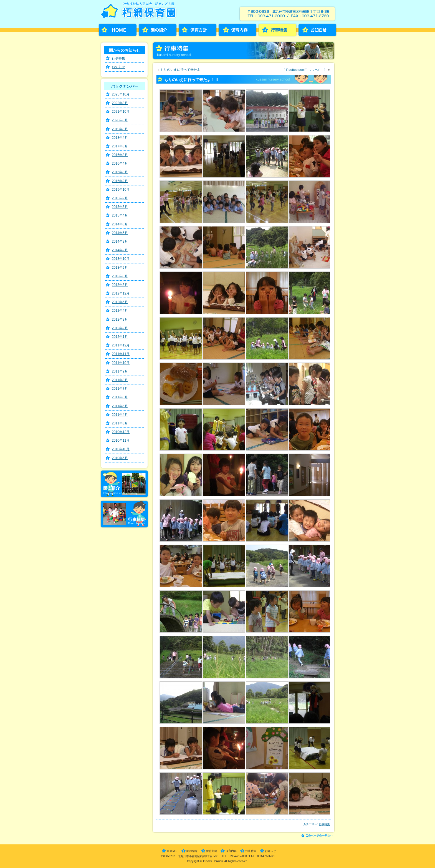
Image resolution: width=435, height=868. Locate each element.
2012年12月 (121, 293)
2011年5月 (120, 406)
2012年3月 (120, 319)
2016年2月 (120, 181)
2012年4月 (120, 311)
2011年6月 (120, 397)
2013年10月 (121, 259)
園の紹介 (158, 30)
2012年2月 (120, 328)
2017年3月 (120, 146)
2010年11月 (121, 441)
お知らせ (317, 30)
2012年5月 (120, 302)
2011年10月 (121, 363)
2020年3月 (120, 120)
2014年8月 (120, 224)
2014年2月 (120, 250)
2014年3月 (120, 241)
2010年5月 (120, 458)
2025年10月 (121, 94)
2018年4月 (120, 138)
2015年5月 (120, 207)
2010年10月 (121, 449)
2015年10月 (121, 190)
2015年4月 (120, 215)
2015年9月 (120, 198)
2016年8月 (120, 155)
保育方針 (198, 30)
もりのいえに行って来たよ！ (182, 70)
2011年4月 (120, 415)
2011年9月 (120, 371)
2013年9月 (120, 268)
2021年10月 (121, 112)
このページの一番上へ (318, 836)
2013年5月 (120, 276)
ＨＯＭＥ (172, 851)
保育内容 (237, 30)
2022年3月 (120, 103)
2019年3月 (120, 129)
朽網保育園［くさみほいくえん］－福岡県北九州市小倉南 (140, 12)
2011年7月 (120, 389)
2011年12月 (121, 345)
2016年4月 (120, 163)
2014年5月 (120, 233)
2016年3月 (120, 172)
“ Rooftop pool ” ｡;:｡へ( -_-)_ (306, 70)
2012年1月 (120, 337)
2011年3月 (120, 423)
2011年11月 (121, 354)
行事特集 (277, 30)
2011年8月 (120, 380)
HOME (118, 30)
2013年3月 (120, 285)
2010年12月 (121, 432)
